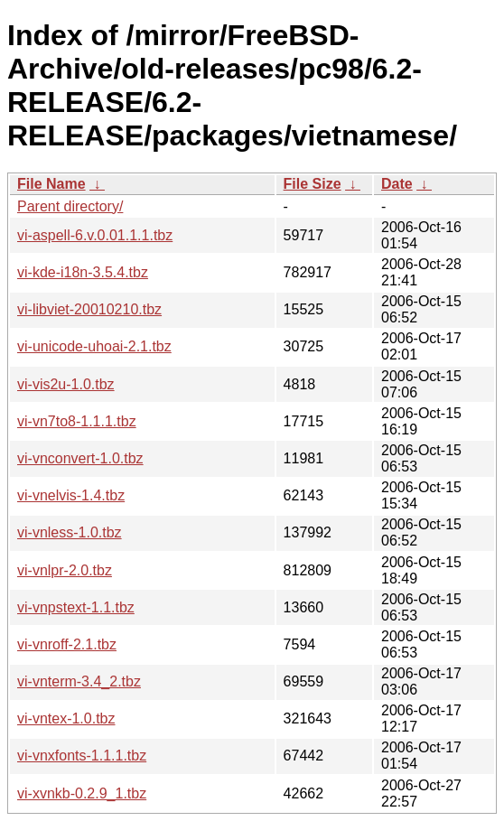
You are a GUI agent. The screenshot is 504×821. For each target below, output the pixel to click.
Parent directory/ (70, 206)
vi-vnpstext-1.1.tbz (76, 607)
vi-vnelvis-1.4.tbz (71, 495)
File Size (313, 184)
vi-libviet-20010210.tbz (89, 309)
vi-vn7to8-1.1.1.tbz (77, 421)
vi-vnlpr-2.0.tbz (65, 570)
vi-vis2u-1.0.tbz (66, 384)
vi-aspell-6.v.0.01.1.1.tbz (95, 235)
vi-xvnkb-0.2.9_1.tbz (82, 793)
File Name (51, 184)
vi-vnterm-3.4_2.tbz (79, 681)
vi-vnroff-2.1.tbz (67, 644)
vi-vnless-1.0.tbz (70, 532)
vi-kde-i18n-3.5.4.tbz (83, 272)
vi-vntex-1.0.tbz (66, 718)
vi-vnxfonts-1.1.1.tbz (82, 756)
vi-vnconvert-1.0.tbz (80, 458)
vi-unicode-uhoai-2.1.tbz (94, 346)
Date (397, 184)
